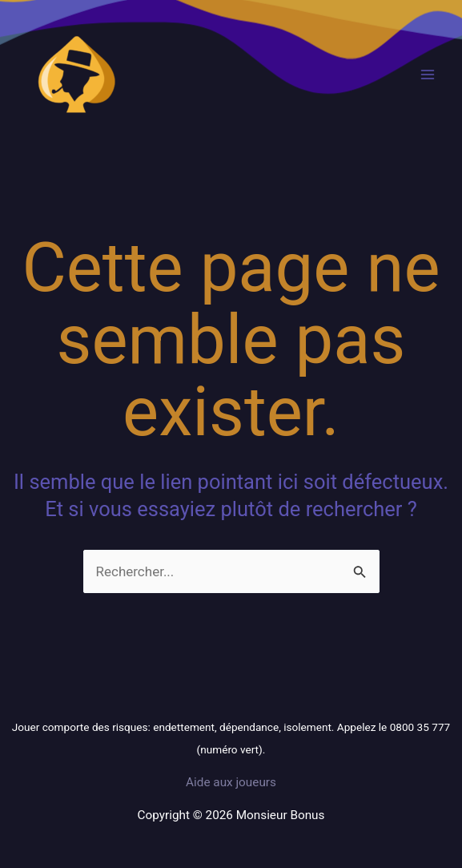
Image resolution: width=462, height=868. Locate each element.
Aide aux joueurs (231, 782)
